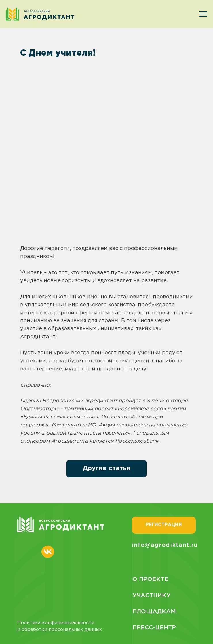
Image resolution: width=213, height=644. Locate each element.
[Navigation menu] (203, 14)
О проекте (150, 579)
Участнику (152, 595)
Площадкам (154, 612)
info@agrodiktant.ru (165, 545)
